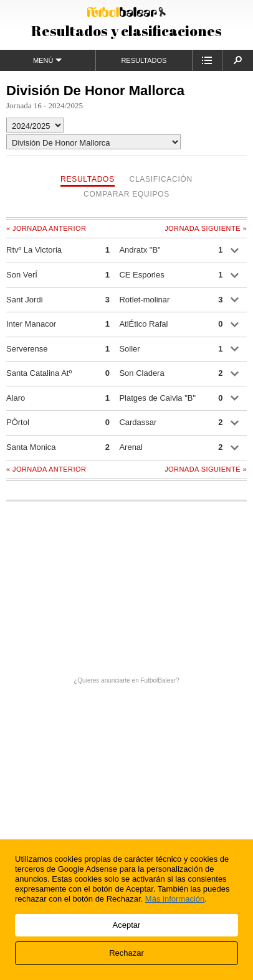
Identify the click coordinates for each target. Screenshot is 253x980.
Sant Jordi (25, 300)
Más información (175, 899)
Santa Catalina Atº (39, 373)
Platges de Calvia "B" (157, 398)
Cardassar (138, 422)
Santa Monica (31, 447)
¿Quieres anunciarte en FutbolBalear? (126, 680)
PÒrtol (18, 422)
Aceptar (127, 925)
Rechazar (126, 953)
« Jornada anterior (46, 228)
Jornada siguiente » (206, 228)
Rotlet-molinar (144, 300)
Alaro (16, 398)
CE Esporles (141, 275)
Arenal (131, 447)
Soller (129, 349)
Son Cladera (141, 373)
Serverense (27, 349)
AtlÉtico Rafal (143, 324)
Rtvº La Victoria (34, 250)
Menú (48, 60)
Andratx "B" (140, 250)
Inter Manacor (31, 324)
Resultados (144, 60)
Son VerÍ (22, 275)
